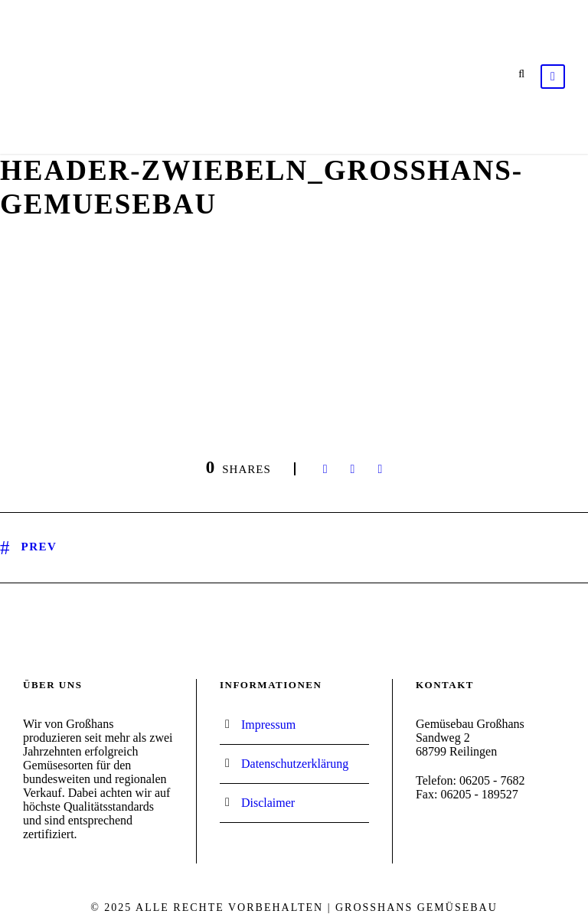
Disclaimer (268, 803)
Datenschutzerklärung (295, 764)
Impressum (268, 725)
